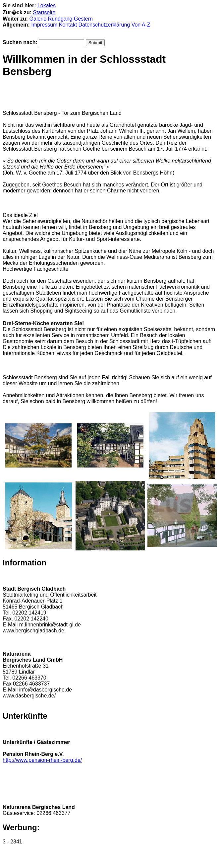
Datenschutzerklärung (104, 25)
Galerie (38, 19)
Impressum (44, 25)
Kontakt (68, 25)
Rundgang (60, 19)
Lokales (47, 5)
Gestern (83, 19)
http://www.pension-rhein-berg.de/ (42, 760)
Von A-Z (141, 25)
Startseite (44, 12)
